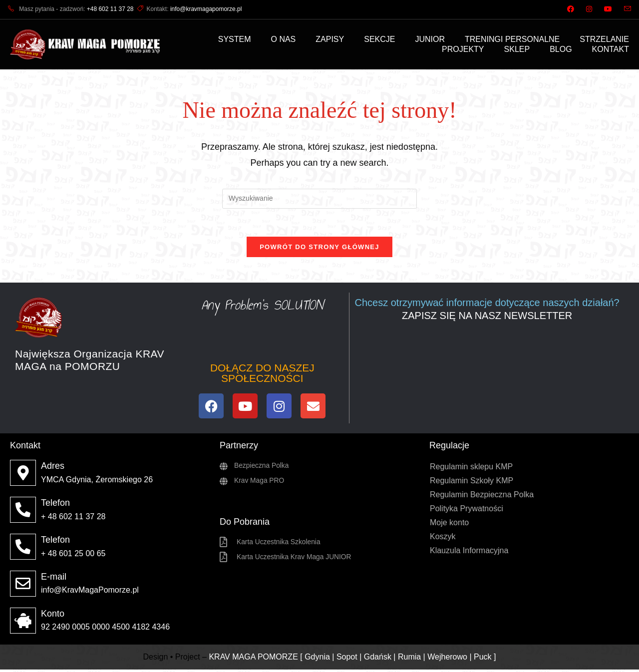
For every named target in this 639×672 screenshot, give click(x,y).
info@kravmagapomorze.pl (206, 9)
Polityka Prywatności (467, 511)
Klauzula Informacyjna (469, 553)
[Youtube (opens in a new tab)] (608, 9)
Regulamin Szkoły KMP (472, 483)
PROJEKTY (463, 49)
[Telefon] (23, 512)
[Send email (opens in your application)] (625, 9)
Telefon (55, 505)
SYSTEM (235, 39)
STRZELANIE (604, 39)
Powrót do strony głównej (319, 249)
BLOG (561, 49)
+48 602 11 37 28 (110, 9)
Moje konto (449, 525)
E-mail (54, 579)
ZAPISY (330, 39)
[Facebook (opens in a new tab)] (571, 9)
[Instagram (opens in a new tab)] (589, 9)
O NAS (284, 39)
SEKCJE (379, 39)
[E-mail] (23, 586)
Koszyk (443, 539)
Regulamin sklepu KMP (471, 469)
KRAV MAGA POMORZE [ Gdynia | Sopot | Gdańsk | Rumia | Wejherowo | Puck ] (352, 659)
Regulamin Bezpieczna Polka (482, 497)
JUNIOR (430, 39)
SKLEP (517, 49)
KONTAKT (611, 49)
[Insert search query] (319, 199)
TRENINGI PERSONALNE (512, 39)
